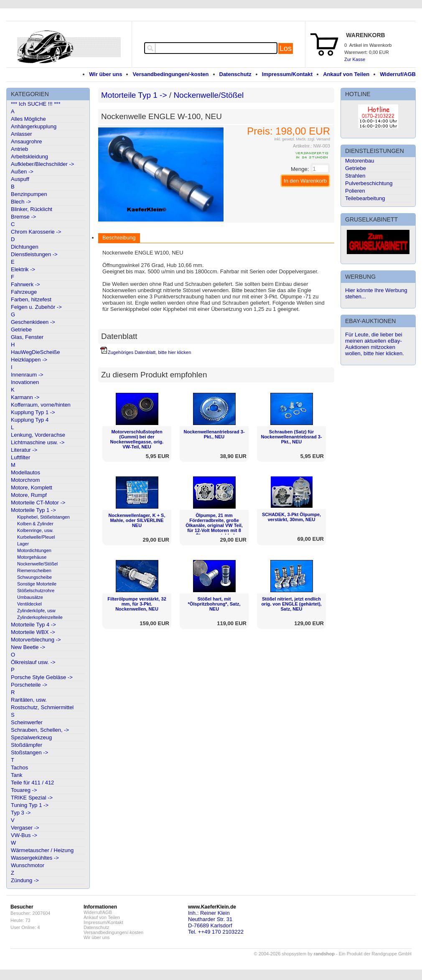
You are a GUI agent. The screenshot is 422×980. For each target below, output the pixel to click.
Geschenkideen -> (33, 322)
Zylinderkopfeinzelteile (40, 617)
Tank (17, 775)
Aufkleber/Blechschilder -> (42, 164)
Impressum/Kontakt (287, 74)
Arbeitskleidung (29, 157)
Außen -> (22, 172)
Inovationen (25, 382)
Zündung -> (25, 880)
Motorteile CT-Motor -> (38, 503)
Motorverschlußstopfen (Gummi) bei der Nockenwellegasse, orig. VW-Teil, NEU (137, 439)
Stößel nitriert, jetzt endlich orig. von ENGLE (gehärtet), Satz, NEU (291, 604)
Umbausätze (30, 597)
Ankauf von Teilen (346, 74)
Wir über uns (105, 74)
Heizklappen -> (29, 360)
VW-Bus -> (24, 835)
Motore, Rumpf (29, 495)
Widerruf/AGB (398, 74)
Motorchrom (25, 480)
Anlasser (22, 134)
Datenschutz (235, 74)
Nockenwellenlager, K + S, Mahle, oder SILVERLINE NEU (137, 520)
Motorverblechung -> (36, 640)
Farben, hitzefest (31, 299)
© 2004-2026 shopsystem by (294, 954)
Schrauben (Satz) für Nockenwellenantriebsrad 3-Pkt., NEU (291, 437)
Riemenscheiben (34, 570)
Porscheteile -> (29, 685)
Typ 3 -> (21, 813)
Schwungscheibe (34, 577)
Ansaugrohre (26, 141)
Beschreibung (119, 238)
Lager (23, 544)
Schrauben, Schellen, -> (40, 730)
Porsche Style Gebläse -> (42, 677)
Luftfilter (20, 457)
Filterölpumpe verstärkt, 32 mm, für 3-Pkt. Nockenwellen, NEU (137, 604)
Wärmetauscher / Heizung (42, 850)
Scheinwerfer (27, 722)
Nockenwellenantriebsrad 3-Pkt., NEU (214, 434)
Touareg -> (24, 790)
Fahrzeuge (24, 292)
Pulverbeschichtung (369, 183)
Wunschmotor (28, 865)
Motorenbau (360, 161)
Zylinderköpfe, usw (36, 611)
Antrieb (19, 149)
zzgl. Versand (319, 139)
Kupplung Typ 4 (30, 420)
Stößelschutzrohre (36, 591)
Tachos (19, 767)
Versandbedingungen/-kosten (170, 74)
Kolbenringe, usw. (35, 530)
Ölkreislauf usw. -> (33, 662)
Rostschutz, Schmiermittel (42, 707)
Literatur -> (24, 450)
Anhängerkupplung (34, 126)
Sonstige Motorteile (37, 584)
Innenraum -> (27, 375)
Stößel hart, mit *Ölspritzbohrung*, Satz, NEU (214, 604)
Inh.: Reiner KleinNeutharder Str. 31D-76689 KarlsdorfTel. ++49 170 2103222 (216, 922)
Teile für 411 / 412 (32, 783)
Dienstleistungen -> (34, 254)
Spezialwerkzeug (31, 737)
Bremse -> (23, 217)
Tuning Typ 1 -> (30, 805)
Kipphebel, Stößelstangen (43, 517)
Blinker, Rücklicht (32, 209)
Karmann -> (25, 397)
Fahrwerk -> (25, 284)
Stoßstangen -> (29, 752)
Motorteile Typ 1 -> (33, 510)
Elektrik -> (23, 269)
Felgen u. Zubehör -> (36, 307)
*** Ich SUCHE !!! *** (36, 104)
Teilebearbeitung (365, 198)
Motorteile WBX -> (33, 632)
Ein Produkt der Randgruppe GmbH (375, 954)
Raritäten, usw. (29, 700)
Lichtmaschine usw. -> (38, 442)
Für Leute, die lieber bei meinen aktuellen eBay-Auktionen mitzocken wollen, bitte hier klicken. (375, 344)
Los (286, 48)
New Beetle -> (28, 647)
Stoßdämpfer (27, 745)
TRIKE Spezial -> (32, 798)
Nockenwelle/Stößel (37, 564)
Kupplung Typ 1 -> (33, 412)
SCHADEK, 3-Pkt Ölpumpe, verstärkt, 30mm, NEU (291, 517)
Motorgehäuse (32, 557)
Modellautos (25, 472)
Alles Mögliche (28, 119)
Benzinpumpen (29, 194)
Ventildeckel (29, 604)
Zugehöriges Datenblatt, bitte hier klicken (149, 352)
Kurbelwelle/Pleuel (36, 537)
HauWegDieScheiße (36, 352)
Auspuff (20, 179)
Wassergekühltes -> (35, 858)
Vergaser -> (25, 828)
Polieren (355, 191)
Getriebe (21, 330)
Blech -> (21, 202)
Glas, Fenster (27, 337)
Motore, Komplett (32, 487)
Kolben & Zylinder (35, 524)
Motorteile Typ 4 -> (33, 625)
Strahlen (355, 176)
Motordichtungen (34, 550)
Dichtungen (25, 247)
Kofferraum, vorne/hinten (41, 405)
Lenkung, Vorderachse (38, 435)
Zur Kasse (355, 59)
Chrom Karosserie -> (36, 232)
